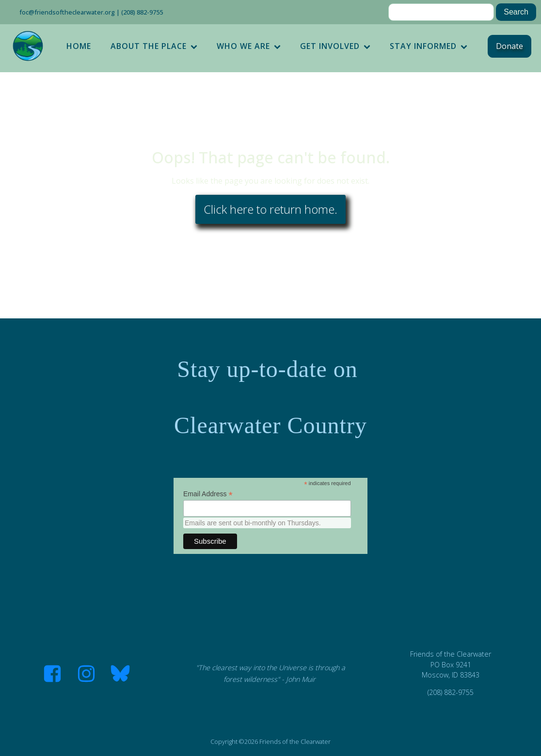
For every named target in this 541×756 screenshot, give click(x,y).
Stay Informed (429, 46)
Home (79, 46)
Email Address (208, 494)
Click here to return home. (270, 209)
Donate (509, 46)
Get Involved (335, 46)
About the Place (154, 46)
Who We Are (249, 46)
